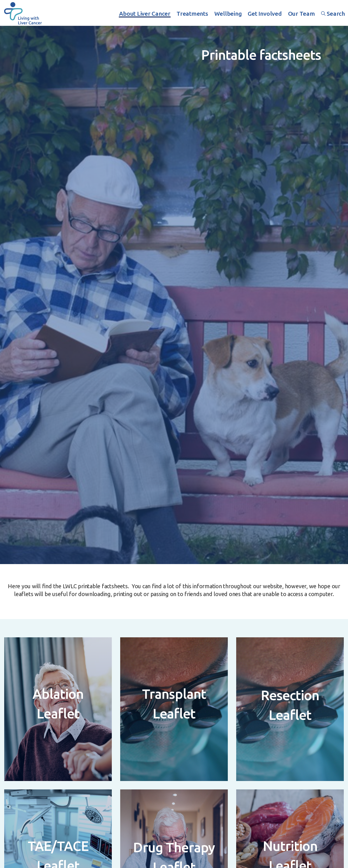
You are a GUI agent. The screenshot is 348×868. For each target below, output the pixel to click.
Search (333, 13)
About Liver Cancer (145, 13)
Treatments (192, 13)
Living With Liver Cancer (23, 13)
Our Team (301, 13)
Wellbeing (228, 13)
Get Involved (265, 13)
